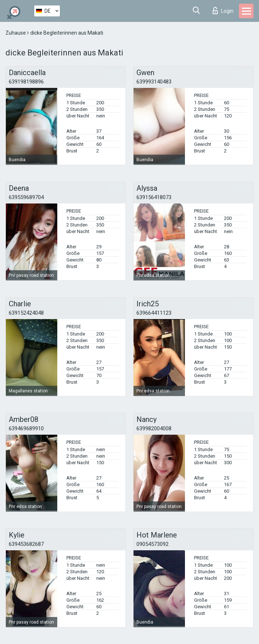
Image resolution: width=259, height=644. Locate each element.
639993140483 (154, 82)
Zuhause (16, 33)
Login (223, 11)
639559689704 (26, 197)
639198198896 (26, 82)
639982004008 (154, 428)
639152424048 (26, 313)
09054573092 (152, 544)
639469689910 (26, 428)
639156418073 (154, 197)
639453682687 (26, 544)
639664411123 (154, 313)
